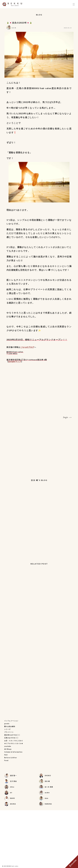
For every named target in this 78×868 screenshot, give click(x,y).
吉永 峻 (14, 28)
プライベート (9, 732)
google (12, 361)
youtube (8, 746)
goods (7, 724)
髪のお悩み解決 (10, 726)
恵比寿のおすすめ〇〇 (12, 735)
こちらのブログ (27, 347)
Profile (66, 418)
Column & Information (13, 752)
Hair (6, 755)
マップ (18, 361)
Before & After (11, 758)
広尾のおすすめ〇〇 (11, 738)
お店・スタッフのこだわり (14, 741)
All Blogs (8, 749)
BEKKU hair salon (13, 866)
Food (6, 760)
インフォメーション (11, 721)
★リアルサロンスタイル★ (14, 743)
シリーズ (7, 729)
